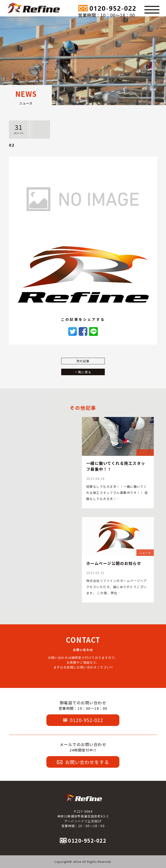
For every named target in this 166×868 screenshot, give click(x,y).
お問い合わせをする (83, 762)
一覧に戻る (83, 372)
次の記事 (83, 361)
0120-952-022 (83, 720)
